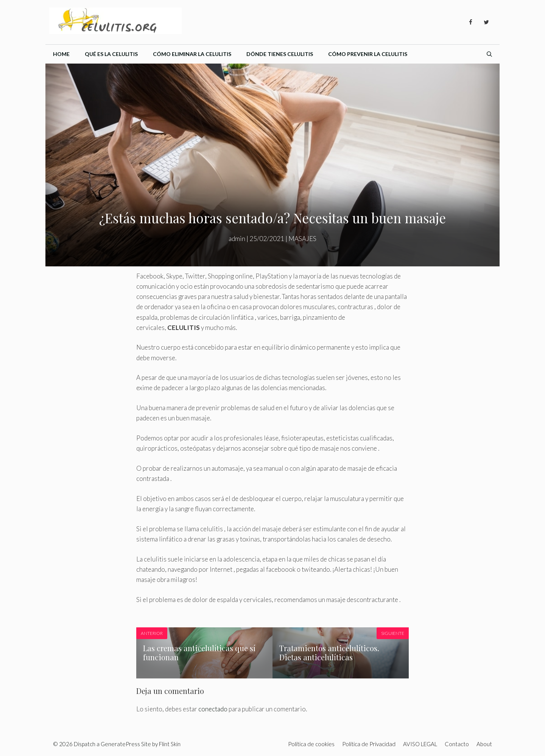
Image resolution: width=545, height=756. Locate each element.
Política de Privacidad (369, 744)
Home (61, 54)
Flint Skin (170, 744)
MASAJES (302, 239)
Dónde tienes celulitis (280, 54)
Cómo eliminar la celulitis (192, 54)
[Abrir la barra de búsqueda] (489, 54)
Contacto (457, 744)
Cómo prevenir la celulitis (368, 54)
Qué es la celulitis (111, 54)
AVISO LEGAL (420, 744)
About (484, 744)
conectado (213, 709)
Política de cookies (311, 744)
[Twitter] (486, 22)
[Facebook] (470, 22)
